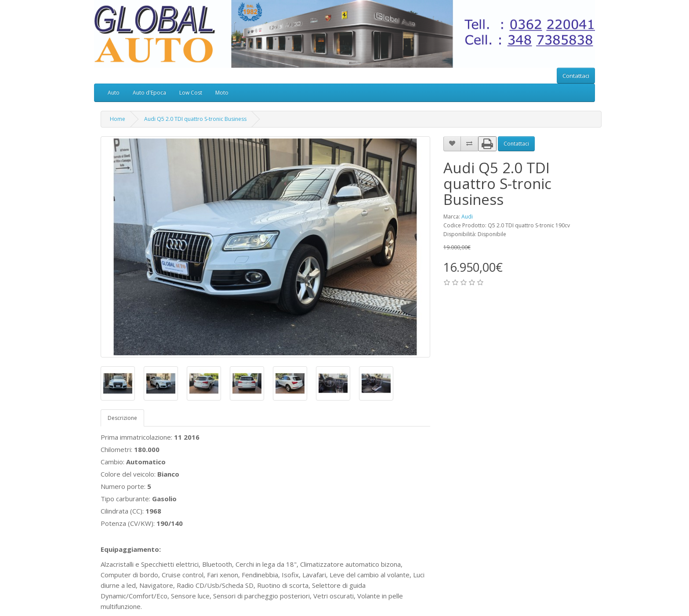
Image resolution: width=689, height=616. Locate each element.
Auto (114, 93)
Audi (467, 217)
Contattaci (576, 76)
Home (118, 119)
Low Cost (191, 93)
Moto (222, 93)
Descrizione (122, 418)
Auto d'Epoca (149, 93)
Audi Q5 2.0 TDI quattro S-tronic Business (195, 119)
